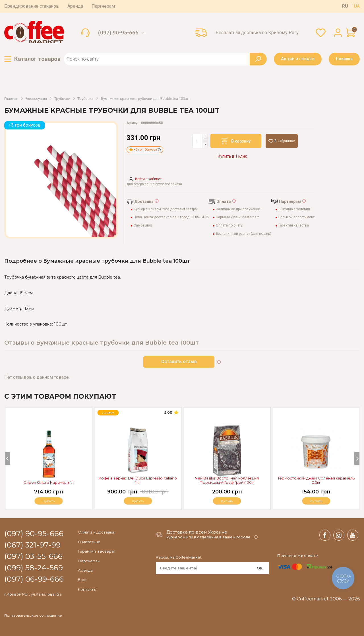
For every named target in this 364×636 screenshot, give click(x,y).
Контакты (87, 589)
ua (357, 6)
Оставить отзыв (179, 362)
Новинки (344, 59)
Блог (82, 580)
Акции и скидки (298, 59)
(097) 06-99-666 (34, 579)
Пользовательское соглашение (33, 616)
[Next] (357, 458)
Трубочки (62, 99)
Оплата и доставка (96, 532)
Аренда (75, 6)
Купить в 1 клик (232, 156)
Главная (11, 99)
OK (260, 568)
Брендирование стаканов (32, 6)
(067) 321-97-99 (32, 545)
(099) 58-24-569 (34, 568)
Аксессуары (36, 99)
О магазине (89, 542)
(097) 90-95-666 (118, 33)
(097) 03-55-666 (33, 557)
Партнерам (103, 6)
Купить (316, 501)
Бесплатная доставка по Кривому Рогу (257, 33)
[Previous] (8, 458)
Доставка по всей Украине (197, 532)
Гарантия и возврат (97, 551)
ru (345, 6)
